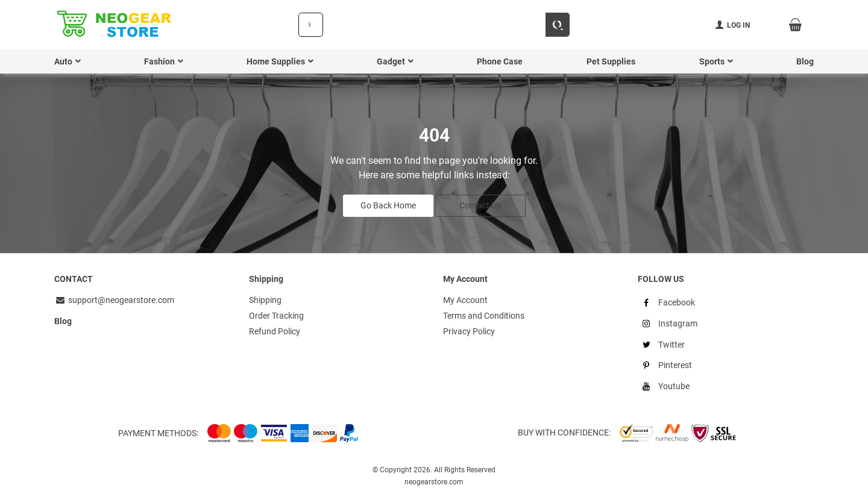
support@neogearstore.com (114, 300)
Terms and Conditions (484, 316)
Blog (805, 61)
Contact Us (480, 205)
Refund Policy (275, 331)
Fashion (159, 61)
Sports (712, 61)
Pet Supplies (611, 61)
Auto (63, 61)
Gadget (391, 61)
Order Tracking (276, 316)
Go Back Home (388, 205)
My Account (465, 300)
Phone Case (500, 61)
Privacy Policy (469, 331)
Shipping (265, 300)
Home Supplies (276, 61)
